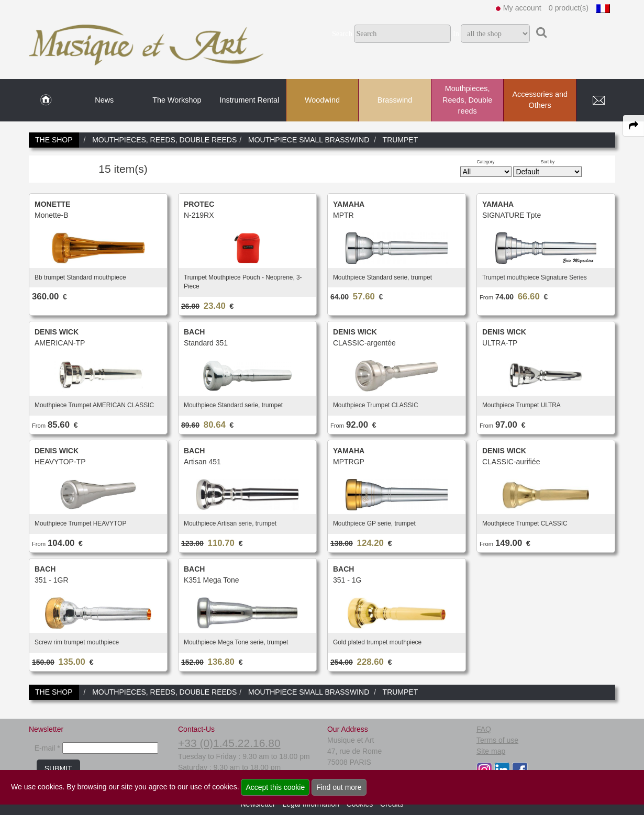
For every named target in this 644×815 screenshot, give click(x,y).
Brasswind (395, 100)
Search (342, 34)
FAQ (484, 729)
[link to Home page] (46, 101)
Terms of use (497, 740)
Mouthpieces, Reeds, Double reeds (467, 100)
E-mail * (47, 748)
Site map (491, 751)
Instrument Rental (250, 100)
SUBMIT (58, 768)
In (456, 34)
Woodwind (322, 100)
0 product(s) (569, 8)
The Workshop (177, 100)
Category (486, 162)
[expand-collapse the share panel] (634, 126)
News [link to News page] (104, 100)
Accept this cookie (275, 787)
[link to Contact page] (598, 101)
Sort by (548, 162)
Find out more (339, 787)
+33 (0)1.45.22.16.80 (229, 743)
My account (522, 8)
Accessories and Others (540, 100)
